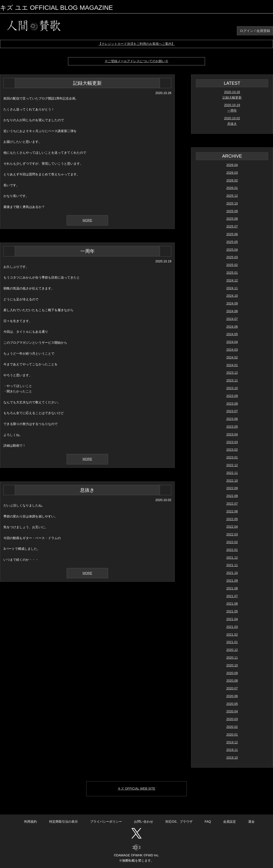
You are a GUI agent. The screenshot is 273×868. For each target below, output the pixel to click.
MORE (87, 220)
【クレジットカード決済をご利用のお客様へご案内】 (136, 44)
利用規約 (30, 822)
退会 (251, 822)
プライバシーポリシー (106, 822)
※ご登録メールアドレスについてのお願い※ (136, 61)
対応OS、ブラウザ (179, 822)
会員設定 (230, 822)
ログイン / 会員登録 (255, 31)
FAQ (208, 822)
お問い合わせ (144, 822)
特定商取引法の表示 (63, 822)
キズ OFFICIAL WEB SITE (136, 789)
